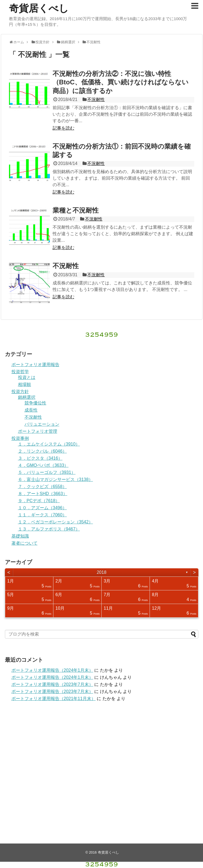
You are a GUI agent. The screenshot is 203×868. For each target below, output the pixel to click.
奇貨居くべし (39, 8)
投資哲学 (20, 372)
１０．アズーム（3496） (43, 508)
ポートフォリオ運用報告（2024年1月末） (52, 670)
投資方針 (20, 392)
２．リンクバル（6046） (43, 451)
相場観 (25, 384)
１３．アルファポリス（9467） (49, 529)
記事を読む (63, 128)
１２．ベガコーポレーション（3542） (56, 522)
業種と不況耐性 (76, 210)
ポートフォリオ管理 (38, 431)
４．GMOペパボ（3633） (43, 465)
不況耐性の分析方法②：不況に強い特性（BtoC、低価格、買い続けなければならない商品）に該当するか (121, 82)
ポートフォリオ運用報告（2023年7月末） (52, 684)
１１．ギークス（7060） (43, 515)
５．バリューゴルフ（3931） (47, 472)
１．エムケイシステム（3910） (49, 444)
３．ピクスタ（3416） (40, 458)
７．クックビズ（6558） (43, 487)
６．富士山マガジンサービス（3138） (56, 479)
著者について (25, 543)
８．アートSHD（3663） (43, 494)
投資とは (27, 377)
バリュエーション (42, 424)
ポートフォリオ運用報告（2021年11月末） (54, 699)
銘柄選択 (27, 397)
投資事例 (20, 438)
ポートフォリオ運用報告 (35, 365)
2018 (102, 572)
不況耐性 (96, 99)
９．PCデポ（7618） (39, 501)
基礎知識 (20, 536)
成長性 (31, 410)
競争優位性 (35, 403)
